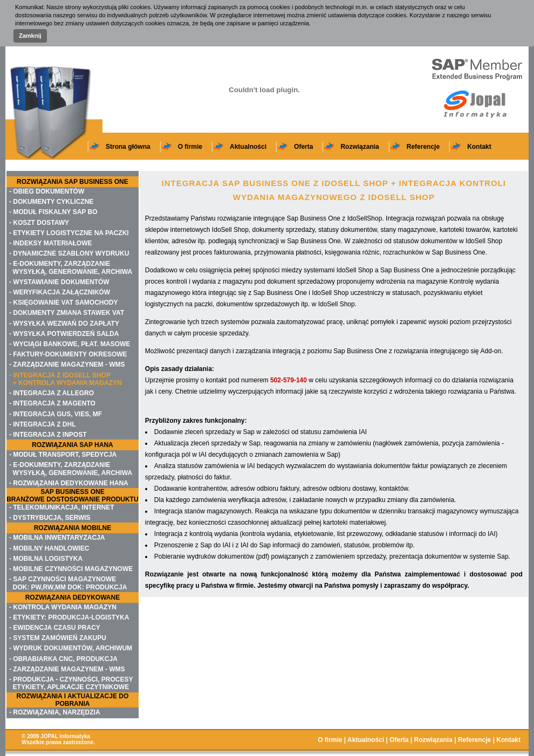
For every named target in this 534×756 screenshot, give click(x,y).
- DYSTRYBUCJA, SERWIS (50, 518)
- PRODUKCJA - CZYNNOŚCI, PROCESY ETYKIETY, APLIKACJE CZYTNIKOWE (71, 683)
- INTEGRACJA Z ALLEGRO (52, 393)
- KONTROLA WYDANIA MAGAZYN (63, 607)
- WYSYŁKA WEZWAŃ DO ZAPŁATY (64, 324)
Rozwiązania (360, 147)
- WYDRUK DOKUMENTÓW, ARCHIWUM (71, 648)
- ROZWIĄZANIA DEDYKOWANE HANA (69, 483)
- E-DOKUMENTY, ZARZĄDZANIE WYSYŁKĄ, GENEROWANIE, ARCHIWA (71, 267)
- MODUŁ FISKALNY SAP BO (53, 212)
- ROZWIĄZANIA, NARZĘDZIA (55, 712)
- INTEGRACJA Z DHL (43, 424)
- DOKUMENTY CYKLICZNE (51, 202)
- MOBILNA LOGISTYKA (46, 559)
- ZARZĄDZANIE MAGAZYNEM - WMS (67, 365)
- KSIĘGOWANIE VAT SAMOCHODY (64, 303)
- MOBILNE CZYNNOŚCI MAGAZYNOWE (71, 569)
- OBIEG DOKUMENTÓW (47, 191)
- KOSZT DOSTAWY (39, 223)
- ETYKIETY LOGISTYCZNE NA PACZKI (69, 233)
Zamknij (30, 36)
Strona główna (128, 147)
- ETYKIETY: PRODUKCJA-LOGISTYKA (69, 617)
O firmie (190, 147)
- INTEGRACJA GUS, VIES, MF (56, 414)
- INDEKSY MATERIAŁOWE (51, 243)
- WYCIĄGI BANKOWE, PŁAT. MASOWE (70, 344)
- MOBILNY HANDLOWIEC (49, 548)
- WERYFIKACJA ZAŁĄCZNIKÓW (60, 292)
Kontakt (479, 147)
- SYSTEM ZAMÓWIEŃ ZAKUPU (58, 638)
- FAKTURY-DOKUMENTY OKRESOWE (68, 354)
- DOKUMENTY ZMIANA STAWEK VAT (67, 313)
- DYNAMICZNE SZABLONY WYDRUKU (69, 253)
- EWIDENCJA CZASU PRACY (55, 628)
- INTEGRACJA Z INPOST (48, 435)
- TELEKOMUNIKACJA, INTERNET (62, 507)
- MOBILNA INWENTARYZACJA (57, 538)
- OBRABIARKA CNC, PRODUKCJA (63, 659)
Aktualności (248, 147)
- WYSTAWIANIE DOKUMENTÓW (59, 282)
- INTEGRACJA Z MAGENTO (52, 403)
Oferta (303, 147)
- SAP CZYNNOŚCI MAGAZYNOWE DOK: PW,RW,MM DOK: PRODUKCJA (68, 583)
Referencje (423, 147)
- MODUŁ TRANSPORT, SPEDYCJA (63, 455)
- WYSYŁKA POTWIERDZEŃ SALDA (64, 334)
